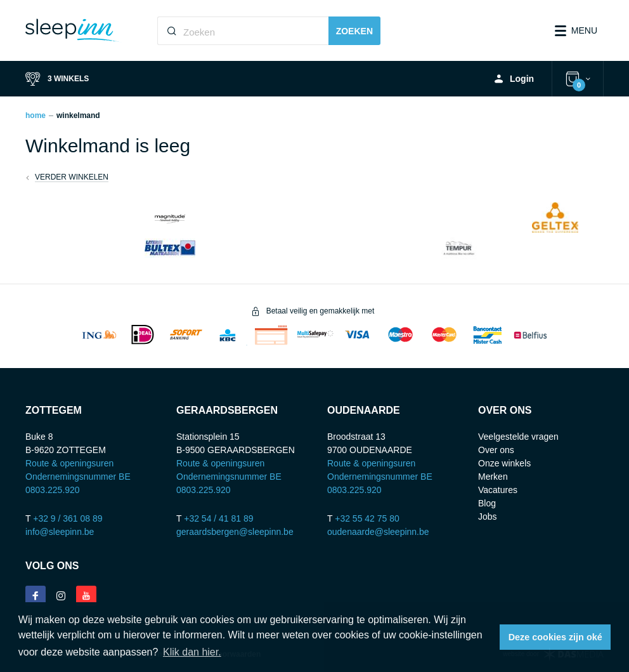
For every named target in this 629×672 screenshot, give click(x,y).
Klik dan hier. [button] (192, 652)
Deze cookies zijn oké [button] (555, 637)
